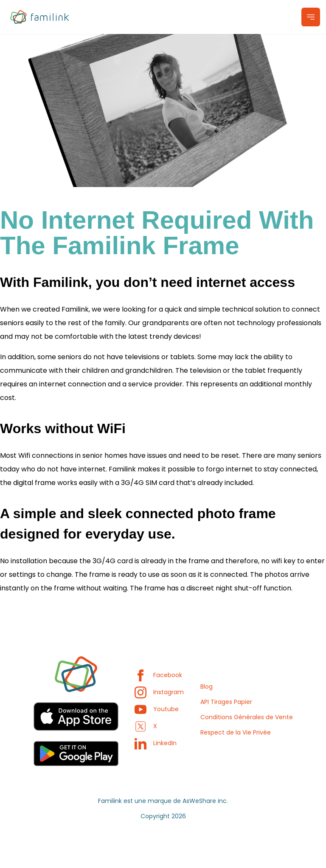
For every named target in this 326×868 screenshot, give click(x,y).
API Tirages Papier (226, 702)
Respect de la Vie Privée (236, 732)
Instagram (159, 692)
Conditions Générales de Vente (247, 717)
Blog (207, 686)
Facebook (158, 675)
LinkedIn (156, 743)
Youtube (157, 709)
